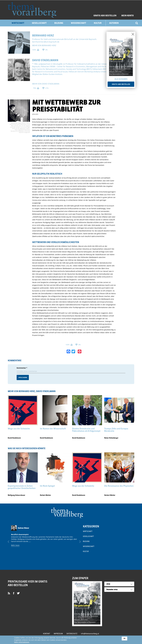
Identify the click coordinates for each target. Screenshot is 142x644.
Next (78, 542)
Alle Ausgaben (121, 79)
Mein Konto (128, 16)
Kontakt (47, 634)
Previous (10, 542)
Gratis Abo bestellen (121, 84)
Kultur (98, 23)
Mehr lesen (15, 545)
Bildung (59, 23)
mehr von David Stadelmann (46, 84)
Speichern (23, 377)
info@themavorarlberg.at (90, 634)
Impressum (58, 634)
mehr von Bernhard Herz (44, 45)
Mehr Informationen (22, 642)
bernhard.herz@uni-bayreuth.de (46, 42)
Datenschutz (72, 634)
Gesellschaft (39, 23)
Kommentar (22, 368)
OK (124, 638)
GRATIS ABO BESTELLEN (105, 16)
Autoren (114, 23)
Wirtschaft (18, 23)
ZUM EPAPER (80, 578)
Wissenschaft (78, 23)
